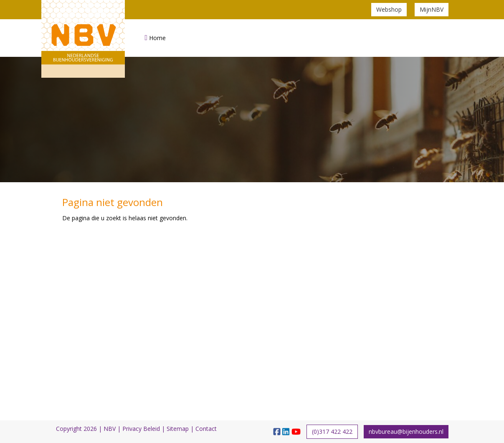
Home (156, 38)
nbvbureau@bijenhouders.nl (406, 432)
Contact (206, 429)
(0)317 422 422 (332, 432)
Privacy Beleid (141, 429)
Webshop (389, 9)
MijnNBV (432, 9)
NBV (110, 429)
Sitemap (178, 429)
